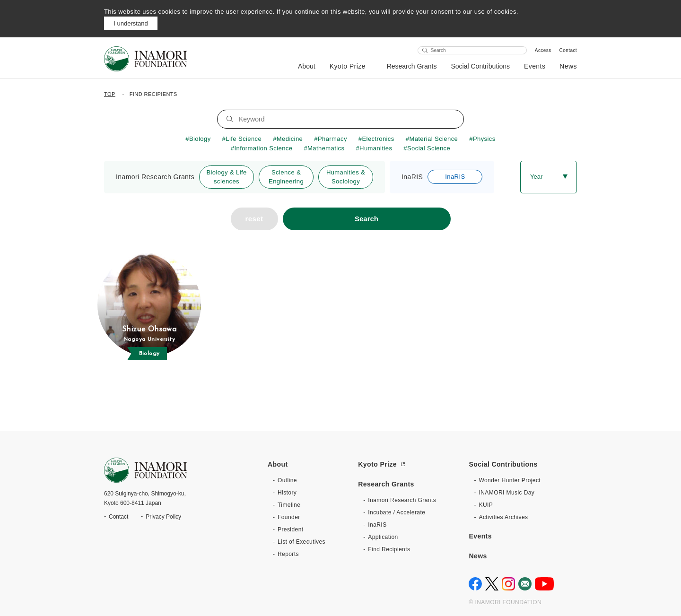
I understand (131, 23)
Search (367, 219)
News (568, 66)
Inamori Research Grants (402, 500)
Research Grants (412, 66)
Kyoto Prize (348, 66)
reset (254, 219)
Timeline (289, 505)
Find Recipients (389, 549)
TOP (110, 94)
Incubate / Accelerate (397, 512)
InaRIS (377, 525)
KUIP (486, 505)
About (307, 66)
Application (383, 537)
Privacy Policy (163, 517)
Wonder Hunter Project (510, 480)
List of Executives (301, 542)
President (290, 529)
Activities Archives (503, 517)
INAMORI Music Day (506, 493)
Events (535, 66)
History (287, 493)
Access (543, 50)
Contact (568, 50)
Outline (287, 480)
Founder (289, 517)
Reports (288, 554)
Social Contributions (480, 66)
